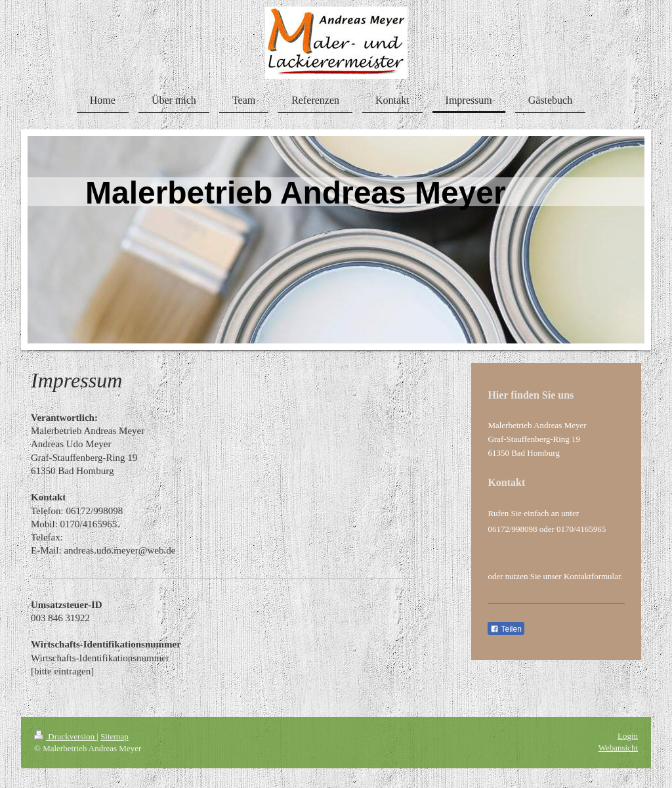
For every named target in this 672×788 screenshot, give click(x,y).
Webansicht (618, 748)
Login (628, 736)
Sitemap (115, 736)
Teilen (506, 629)
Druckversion (65, 736)
